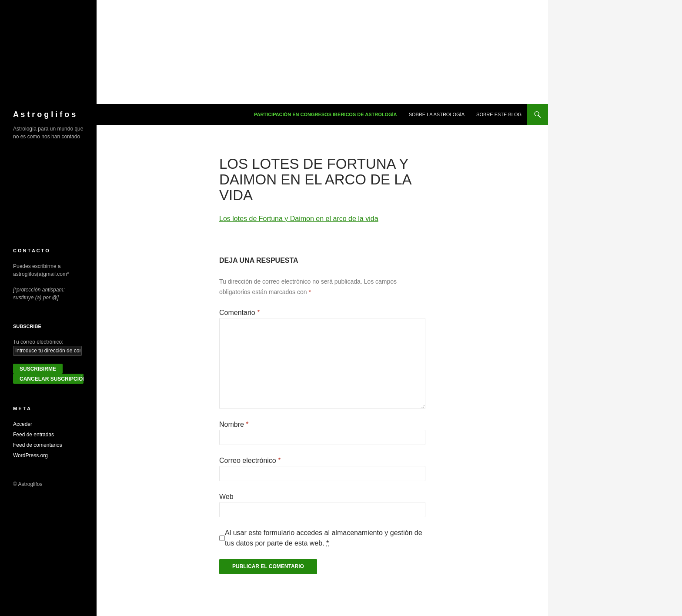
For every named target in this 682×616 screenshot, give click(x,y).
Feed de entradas (33, 435)
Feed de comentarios (38, 445)
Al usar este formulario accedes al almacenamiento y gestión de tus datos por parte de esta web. (324, 538)
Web (226, 497)
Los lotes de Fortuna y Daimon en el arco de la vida (299, 219)
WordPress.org (30, 455)
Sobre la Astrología (437, 114)
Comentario (239, 313)
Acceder (23, 424)
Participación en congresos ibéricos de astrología (326, 114)
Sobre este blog (499, 114)
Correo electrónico (250, 460)
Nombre (234, 424)
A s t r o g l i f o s (44, 114)
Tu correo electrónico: (38, 342)
